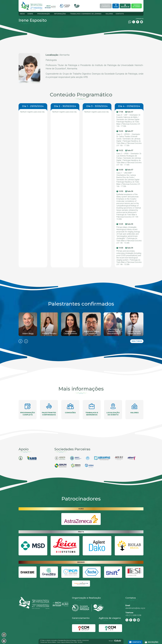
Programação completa (28, 410)
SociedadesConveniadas (106, 6)
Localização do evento (113, 410)
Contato (120, 14)
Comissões (70, 409)
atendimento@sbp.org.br (135, 608)
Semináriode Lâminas (137, 6)
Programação (44, 14)
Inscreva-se (125, 6)
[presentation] (20, 341)
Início (22, 14)
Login (116, 6)
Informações (60, 14)
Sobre (30, 14)
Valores (109, 14)
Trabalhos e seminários (92, 410)
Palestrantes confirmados (49, 410)
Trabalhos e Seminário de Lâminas (86, 14)
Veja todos (137, 341)
